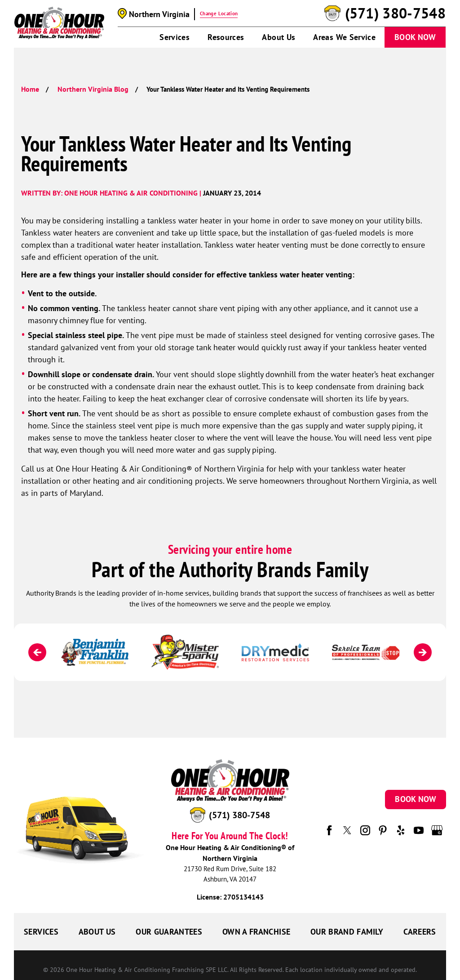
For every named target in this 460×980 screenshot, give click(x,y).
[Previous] (37, 652)
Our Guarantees (169, 932)
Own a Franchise (256, 932)
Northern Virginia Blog (93, 89)
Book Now (415, 37)
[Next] (423, 652)
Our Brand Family (347, 932)
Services (175, 37)
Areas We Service (344, 37)
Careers (420, 932)
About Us (279, 37)
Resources (226, 37)
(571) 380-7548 (395, 13)
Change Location (219, 13)
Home (30, 89)
